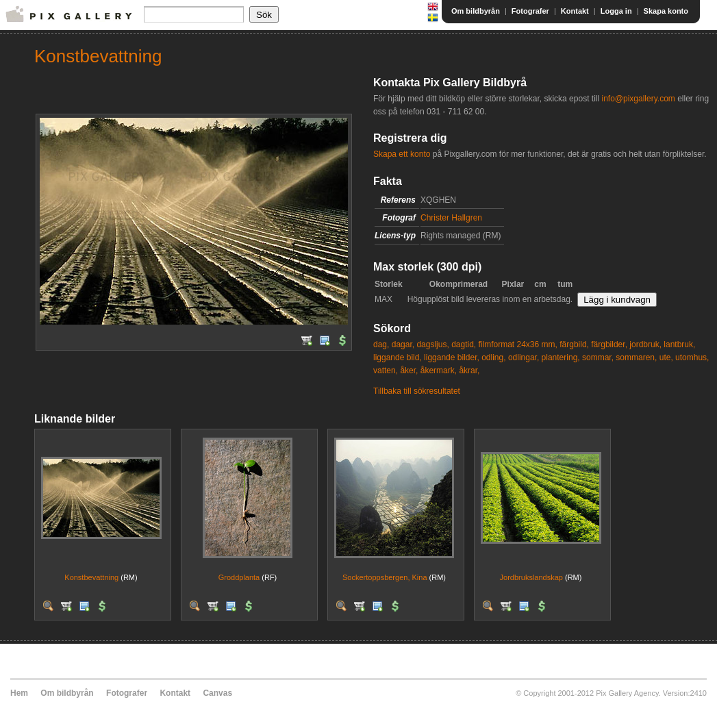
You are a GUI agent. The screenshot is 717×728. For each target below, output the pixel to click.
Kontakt (575, 11)
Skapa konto (666, 11)
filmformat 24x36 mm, (518, 344)
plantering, (561, 357)
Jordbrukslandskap (531, 577)
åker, (409, 371)
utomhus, (692, 357)
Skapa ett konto (402, 154)
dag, (381, 344)
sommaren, (636, 357)
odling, (493, 357)
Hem (19, 693)
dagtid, (464, 344)
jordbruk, (645, 344)
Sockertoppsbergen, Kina (385, 577)
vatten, (386, 371)
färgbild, (574, 344)
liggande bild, (398, 357)
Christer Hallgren (451, 218)
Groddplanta (239, 577)
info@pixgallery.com (638, 99)
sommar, (598, 357)
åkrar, (469, 371)
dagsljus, (432, 344)
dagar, (403, 344)
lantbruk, (679, 344)
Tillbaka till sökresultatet (417, 391)
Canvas (217, 693)
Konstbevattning (91, 577)
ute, (666, 357)
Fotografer (530, 11)
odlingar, (524, 357)
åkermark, (439, 371)
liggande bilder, (452, 357)
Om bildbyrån (476, 11)
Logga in (616, 11)
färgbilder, (609, 344)
